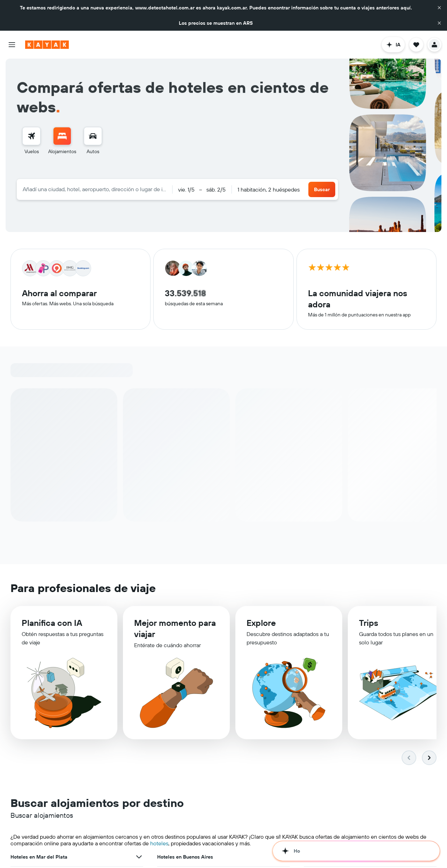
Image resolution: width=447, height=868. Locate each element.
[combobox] (94, 189)
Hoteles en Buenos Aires (185, 857)
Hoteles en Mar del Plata (39, 857)
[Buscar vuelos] (31, 136)
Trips (369, 623)
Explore (261, 623)
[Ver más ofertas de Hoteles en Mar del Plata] (139, 857)
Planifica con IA (52, 623)
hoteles (159, 843)
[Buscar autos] (93, 136)
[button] (439, 8)
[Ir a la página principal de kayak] (47, 45)
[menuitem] (31, 141)
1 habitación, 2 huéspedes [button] (269, 189)
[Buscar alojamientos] (62, 136)
